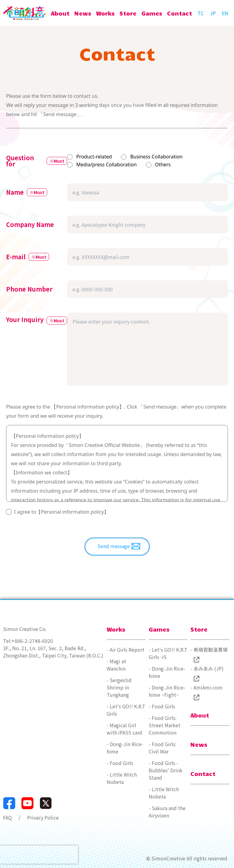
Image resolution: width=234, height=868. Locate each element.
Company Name (30, 225)
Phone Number (29, 289)
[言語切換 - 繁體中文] (200, 13)
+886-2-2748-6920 (32, 641)
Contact (203, 774)
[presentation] (39, 855)
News (199, 744)
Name (15, 192)
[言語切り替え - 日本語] (213, 13)
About (200, 715)
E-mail (16, 257)
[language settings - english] (225, 13)
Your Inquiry (25, 320)
